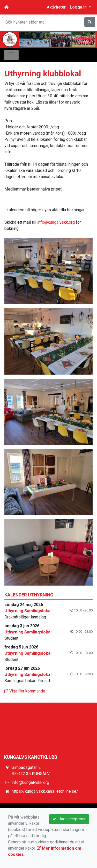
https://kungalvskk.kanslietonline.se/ (45, 791)
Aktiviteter (56, 7)
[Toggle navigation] (11, 55)
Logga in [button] (79, 7)
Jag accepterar (69, 819)
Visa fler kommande (25, 691)
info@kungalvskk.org (56, 222)
